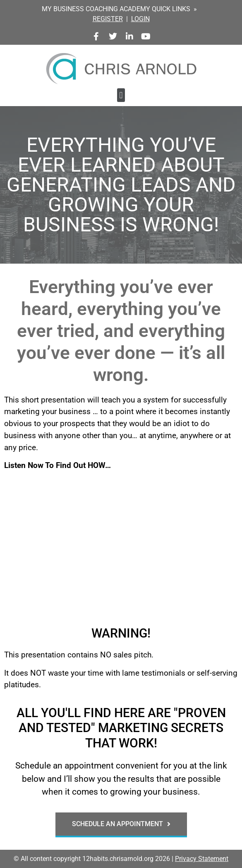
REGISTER (108, 19)
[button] (121, 95)
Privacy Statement (202, 859)
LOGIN (140, 19)
